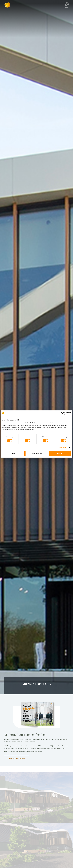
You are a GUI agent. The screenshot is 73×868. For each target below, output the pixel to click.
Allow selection (36, 453)
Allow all (60, 453)
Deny (13, 453)
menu (67, 4)
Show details (63, 447)
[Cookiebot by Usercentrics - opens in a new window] (63, 413)
